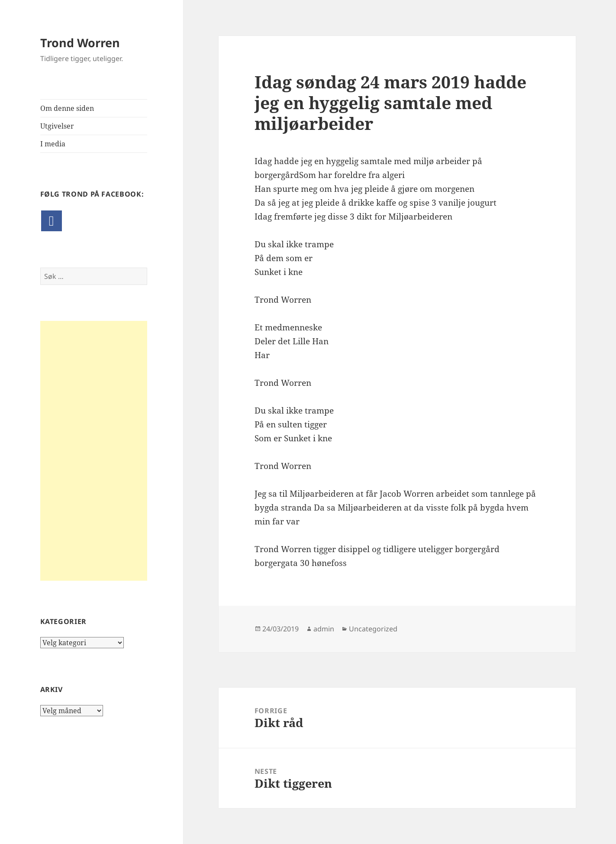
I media (53, 144)
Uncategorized (373, 629)
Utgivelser (57, 126)
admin (324, 629)
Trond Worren (80, 43)
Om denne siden (67, 108)
